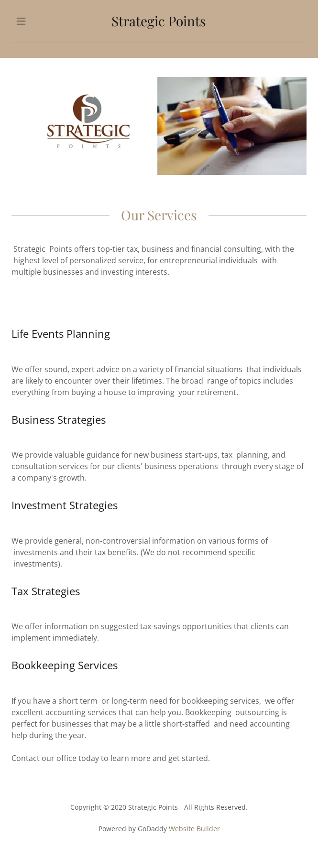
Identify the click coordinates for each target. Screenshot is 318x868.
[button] (34, 21)
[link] (159, 21)
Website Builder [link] (194, 829)
